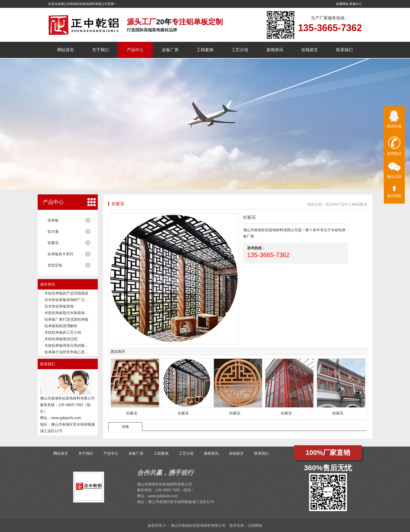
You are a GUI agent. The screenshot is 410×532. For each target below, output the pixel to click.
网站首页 (66, 50)
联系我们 (344, 50)
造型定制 (55, 265)
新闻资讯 (275, 50)
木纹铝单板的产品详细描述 (66, 293)
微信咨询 (394, 171)
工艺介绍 (240, 50)
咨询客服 (394, 119)
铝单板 (53, 220)
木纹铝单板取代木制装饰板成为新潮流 (76, 313)
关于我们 (100, 50)
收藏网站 (342, 4)
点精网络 (255, 525)
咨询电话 (394, 146)
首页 (329, 204)
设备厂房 (170, 50)
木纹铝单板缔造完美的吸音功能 (70, 345)
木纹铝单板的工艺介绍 (63, 332)
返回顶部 (394, 192)
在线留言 (310, 50)
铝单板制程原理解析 (61, 326)
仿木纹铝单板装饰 (59, 306)
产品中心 (135, 50)
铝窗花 (53, 243)
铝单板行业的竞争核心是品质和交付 (74, 352)
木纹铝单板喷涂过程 (61, 339)
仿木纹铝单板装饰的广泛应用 (68, 300)
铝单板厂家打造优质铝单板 (66, 319)
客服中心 (356, 4)
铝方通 (53, 232)
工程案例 (205, 50)
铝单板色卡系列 (60, 254)
